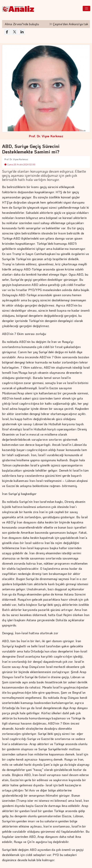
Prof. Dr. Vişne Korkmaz (46, 136)
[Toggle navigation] (86, 8)
